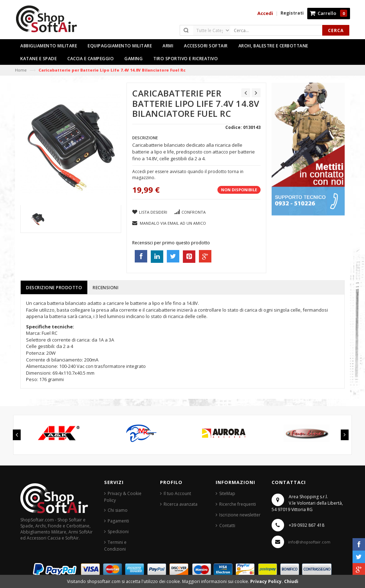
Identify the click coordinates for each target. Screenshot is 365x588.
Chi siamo (118, 510)
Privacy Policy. (267, 581)
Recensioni (106, 288)
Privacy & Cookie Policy (123, 497)
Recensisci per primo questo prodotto (171, 243)
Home (21, 70)
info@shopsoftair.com (309, 542)
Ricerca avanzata (181, 504)
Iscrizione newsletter (240, 515)
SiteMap (227, 493)
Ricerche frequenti (238, 504)
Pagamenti (118, 521)
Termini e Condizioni (115, 546)
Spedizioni (118, 532)
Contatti (227, 525)
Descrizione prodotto (54, 288)
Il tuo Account (177, 493)
